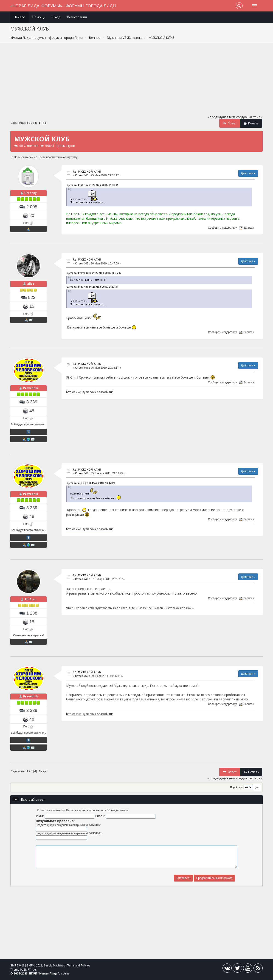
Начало (19, 17)
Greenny (31, 193)
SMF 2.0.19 (17, 966)
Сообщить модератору (222, 228)
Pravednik (31, 388)
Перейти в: (237, 787)
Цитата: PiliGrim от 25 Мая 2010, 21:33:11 (93, 185)
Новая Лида (48, 973)
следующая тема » (249, 117)
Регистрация (77, 17)
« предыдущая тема (221, 117)
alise (31, 284)
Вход (56, 17)
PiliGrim (31, 599)
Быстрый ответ (33, 799)
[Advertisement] (137, 81)
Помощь (39, 17)
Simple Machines (54, 966)
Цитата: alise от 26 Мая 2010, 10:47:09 (91, 483)
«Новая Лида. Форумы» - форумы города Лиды (63, 6)
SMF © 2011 (35, 966)
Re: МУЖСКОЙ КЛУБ (87, 172)
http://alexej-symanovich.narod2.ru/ (89, 392)
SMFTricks (30, 970)
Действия (248, 173)
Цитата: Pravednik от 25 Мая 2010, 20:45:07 (94, 273)
